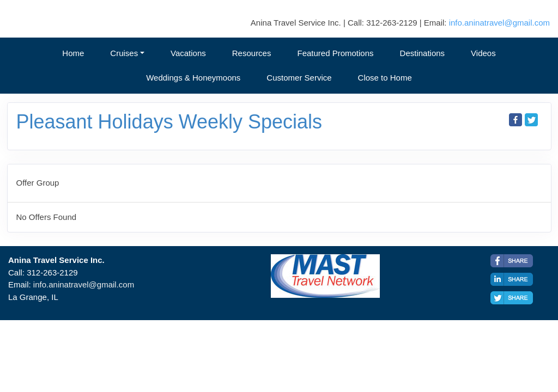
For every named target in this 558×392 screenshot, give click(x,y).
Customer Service (299, 78)
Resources (252, 53)
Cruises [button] (124, 53)
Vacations (188, 53)
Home (73, 53)
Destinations (423, 53)
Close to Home (385, 78)
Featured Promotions (335, 53)
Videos (483, 53)
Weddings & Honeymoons (193, 78)
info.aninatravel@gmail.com (499, 23)
